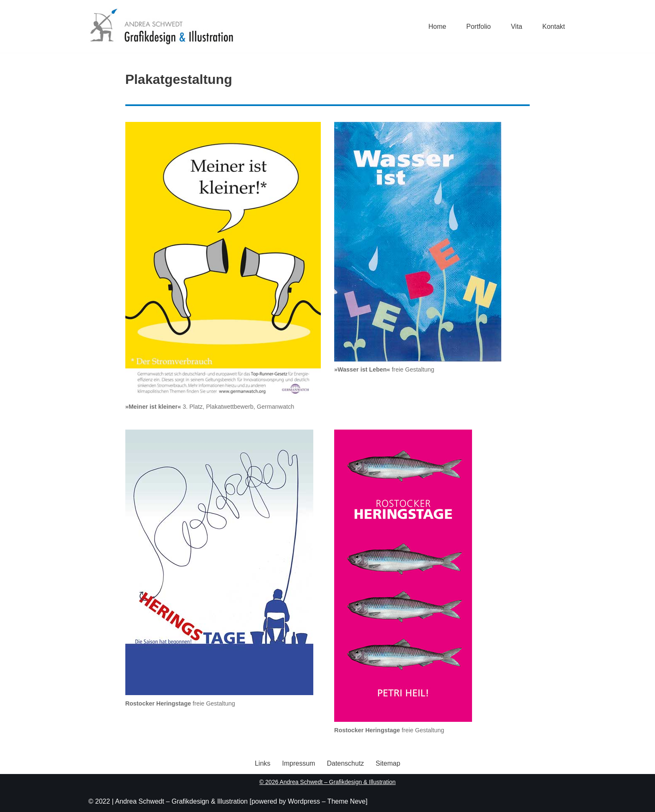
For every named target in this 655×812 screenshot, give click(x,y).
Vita (517, 27)
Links (263, 763)
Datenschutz (345, 763)
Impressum (298, 763)
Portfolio (479, 27)
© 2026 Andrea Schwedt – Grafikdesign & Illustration (327, 782)
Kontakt (553, 27)
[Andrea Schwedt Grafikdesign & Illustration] (161, 26)
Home (438, 27)
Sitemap (388, 763)
